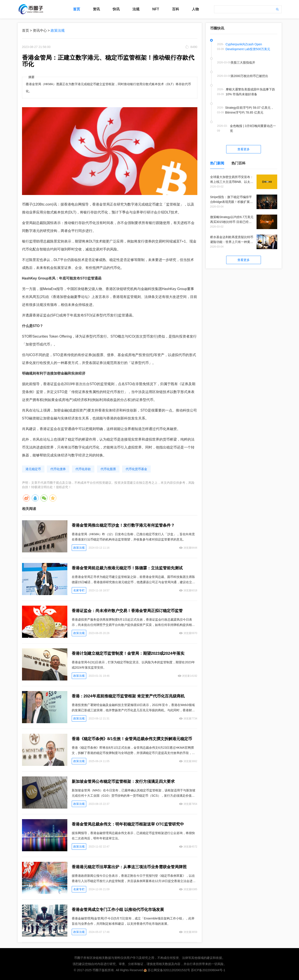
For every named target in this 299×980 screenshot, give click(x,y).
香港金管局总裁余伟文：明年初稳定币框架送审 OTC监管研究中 (128, 824)
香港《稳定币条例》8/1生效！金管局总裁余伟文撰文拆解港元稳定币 (132, 739)
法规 (136, 9)
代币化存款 (83, 469)
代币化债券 (58, 469)
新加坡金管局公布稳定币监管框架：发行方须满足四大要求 (123, 781)
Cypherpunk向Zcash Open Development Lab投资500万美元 (248, 47)
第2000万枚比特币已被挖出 (249, 76)
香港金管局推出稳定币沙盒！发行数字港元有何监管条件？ (123, 525)
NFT (156, 9)
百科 (176, 9)
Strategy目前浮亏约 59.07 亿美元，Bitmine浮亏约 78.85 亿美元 (249, 110)
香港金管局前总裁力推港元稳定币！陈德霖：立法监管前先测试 (127, 568)
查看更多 (244, 149)
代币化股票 (108, 469)
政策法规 (58, 30)
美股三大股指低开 (243, 63)
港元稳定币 (33, 469)
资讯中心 (40, 30)
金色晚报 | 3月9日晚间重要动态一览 (253, 128)
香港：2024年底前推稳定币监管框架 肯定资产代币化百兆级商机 (128, 696)
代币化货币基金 (136, 469)
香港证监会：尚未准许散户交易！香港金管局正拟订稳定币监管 (127, 611)
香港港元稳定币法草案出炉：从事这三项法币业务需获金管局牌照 (129, 867)
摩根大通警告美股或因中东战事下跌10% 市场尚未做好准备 (250, 92)
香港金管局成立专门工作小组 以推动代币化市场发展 (118, 910)
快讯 (116, 9)
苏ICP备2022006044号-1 (208, 970)
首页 (77, 9)
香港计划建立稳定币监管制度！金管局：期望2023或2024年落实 (128, 653)
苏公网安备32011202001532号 (169, 970)
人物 (195, 9)
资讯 (96, 9)
